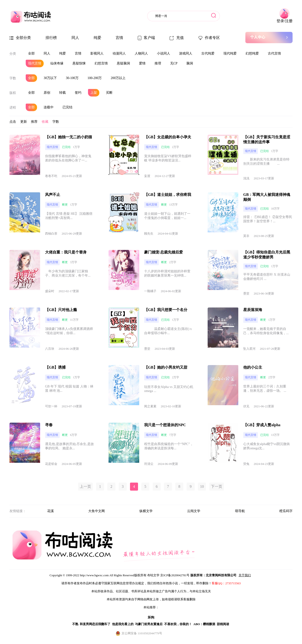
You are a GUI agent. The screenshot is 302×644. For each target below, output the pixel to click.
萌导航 (240, 511)
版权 (13, 93)
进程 (13, 107)
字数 (13, 78)
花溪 (50, 511)
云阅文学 (194, 511)
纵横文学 (146, 511)
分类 (13, 54)
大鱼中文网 (96, 511)
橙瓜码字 (286, 511)
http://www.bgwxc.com (94, 575)
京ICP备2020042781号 (175, 575)
